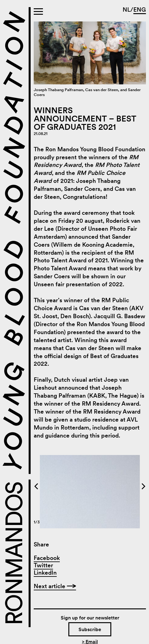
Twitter (43, 565)
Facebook (47, 558)
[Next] (112, 486)
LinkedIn (45, 573)
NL (126, 10)
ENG (140, 10)
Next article (55, 586)
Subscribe (90, 629)
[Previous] (68, 486)
